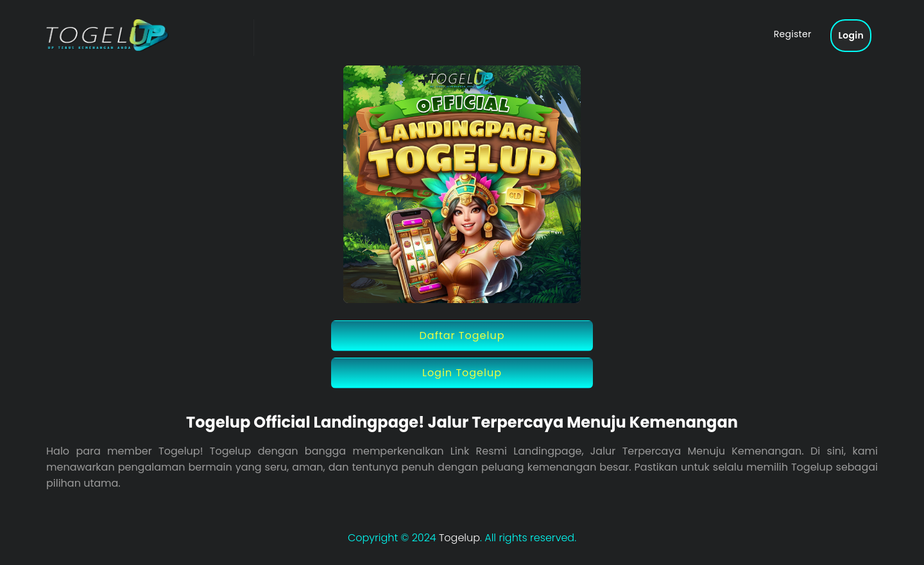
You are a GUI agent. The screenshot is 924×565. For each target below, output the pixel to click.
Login (851, 35)
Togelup (459, 538)
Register (793, 34)
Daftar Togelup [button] (462, 335)
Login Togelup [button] (462, 373)
